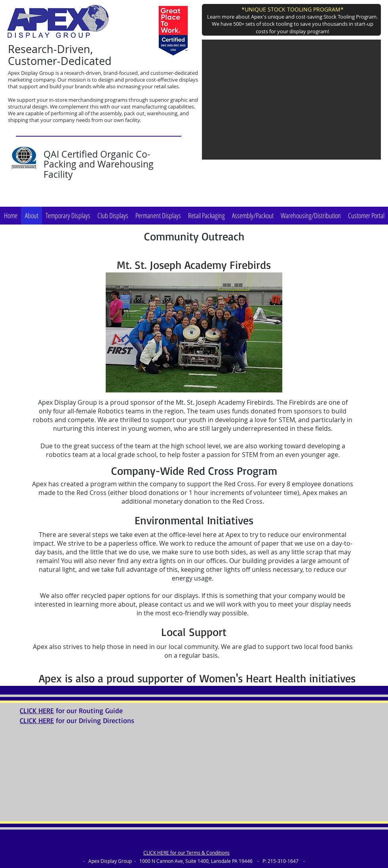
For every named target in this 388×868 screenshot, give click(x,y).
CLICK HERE (37, 710)
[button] (291, 100)
